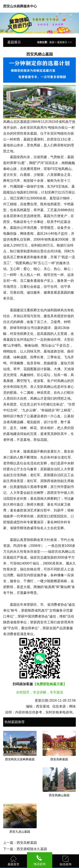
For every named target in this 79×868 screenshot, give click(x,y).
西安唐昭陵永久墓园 (32, 849)
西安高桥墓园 (59, 759)
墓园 (52, 42)
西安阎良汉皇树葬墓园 (20, 759)
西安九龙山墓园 (20, 832)
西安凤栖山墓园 (59, 795)
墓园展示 (62, 42)
